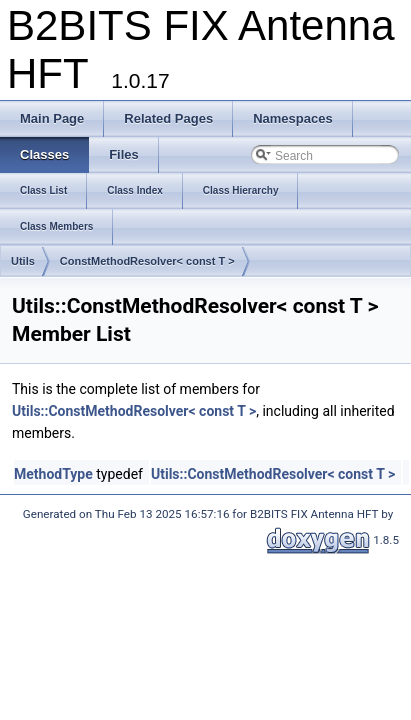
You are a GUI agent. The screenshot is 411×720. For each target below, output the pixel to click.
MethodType (53, 474)
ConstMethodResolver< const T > (147, 261)
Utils (23, 261)
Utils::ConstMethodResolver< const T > (134, 411)
